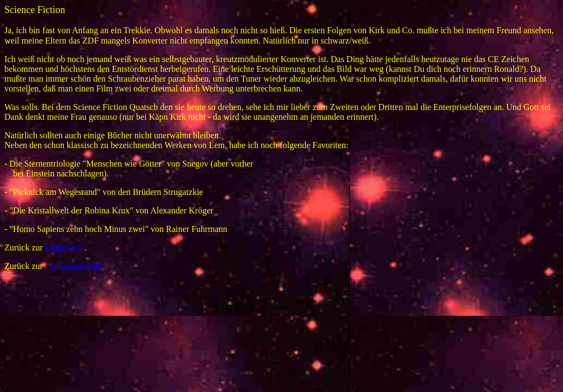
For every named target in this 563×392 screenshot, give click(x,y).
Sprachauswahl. (77, 266)
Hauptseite (64, 247)
